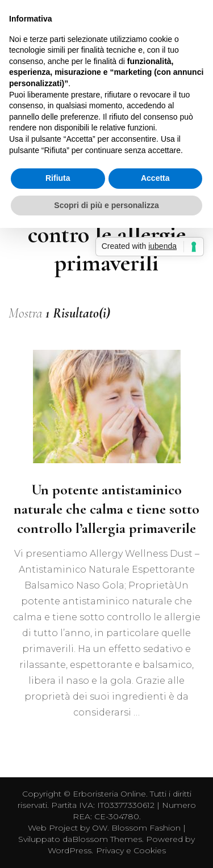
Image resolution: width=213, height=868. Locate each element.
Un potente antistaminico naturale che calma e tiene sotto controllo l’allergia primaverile (106, 509)
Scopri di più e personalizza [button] (106, 205)
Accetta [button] (155, 178)
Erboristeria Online (109, 794)
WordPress (70, 850)
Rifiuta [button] (58, 178)
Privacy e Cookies (131, 850)
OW (100, 828)
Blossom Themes (107, 839)
